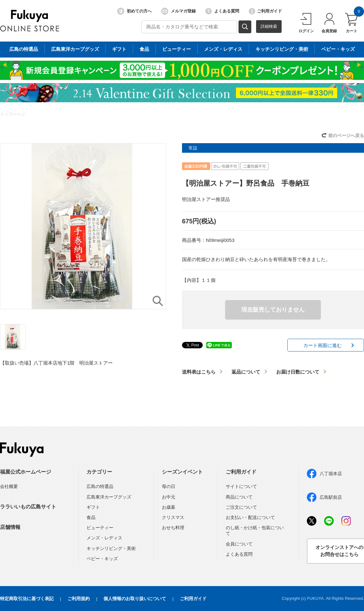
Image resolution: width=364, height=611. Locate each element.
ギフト (93, 507)
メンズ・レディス (104, 538)
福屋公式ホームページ (26, 472)
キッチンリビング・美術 (111, 548)
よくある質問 (222, 11)
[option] (83, 226)
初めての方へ (134, 11)
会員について (239, 544)
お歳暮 (169, 507)
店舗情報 (10, 527)
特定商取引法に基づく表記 (27, 599)
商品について (239, 497)
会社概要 (9, 486)
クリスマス (173, 517)
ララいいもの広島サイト (28, 507)
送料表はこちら (199, 372)
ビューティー (100, 528)
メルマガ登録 (178, 11)
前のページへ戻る (346, 135)
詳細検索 (269, 26)
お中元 (169, 497)
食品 (91, 517)
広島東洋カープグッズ (109, 497)
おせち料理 (173, 528)
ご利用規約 (79, 599)
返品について (246, 372)
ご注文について (241, 507)
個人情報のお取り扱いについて (135, 599)
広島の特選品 (100, 486)
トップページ (12, 114)
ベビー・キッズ (102, 559)
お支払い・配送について (250, 517)
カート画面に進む (322, 345)
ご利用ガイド (265, 11)
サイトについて (241, 486)
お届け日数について (298, 372)
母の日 (169, 486)
